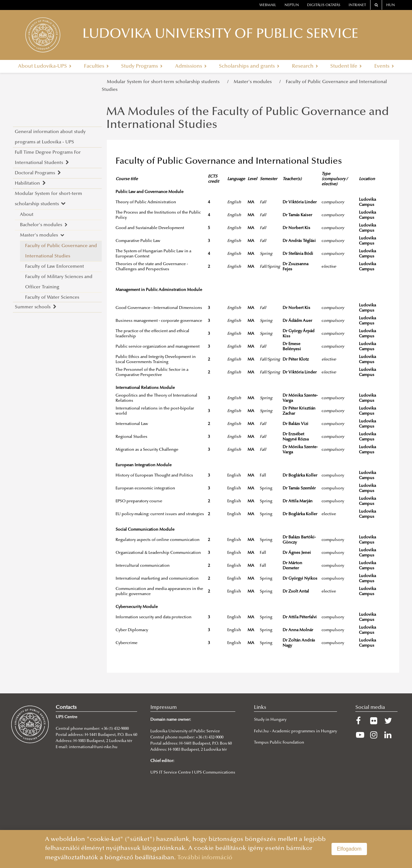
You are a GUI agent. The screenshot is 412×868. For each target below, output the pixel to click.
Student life (346, 66)
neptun (292, 5)
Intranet (357, 5)
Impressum (164, 708)
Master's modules (254, 82)
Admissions (191, 66)
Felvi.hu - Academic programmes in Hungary (295, 731)
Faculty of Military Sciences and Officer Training (59, 282)
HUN (391, 5)
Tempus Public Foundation (279, 743)
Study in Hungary (270, 720)
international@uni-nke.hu (93, 747)
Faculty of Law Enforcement (55, 267)
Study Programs (142, 66)
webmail (268, 5)
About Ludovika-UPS (45, 66)
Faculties (96, 66)
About (27, 215)
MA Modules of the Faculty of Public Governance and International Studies (248, 119)
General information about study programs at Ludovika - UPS (50, 137)
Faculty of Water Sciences (52, 298)
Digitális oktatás (324, 5)
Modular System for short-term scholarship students (164, 82)
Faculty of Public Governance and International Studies (61, 251)
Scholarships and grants (249, 66)
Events (384, 66)
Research (305, 66)
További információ (205, 858)
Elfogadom (349, 849)
